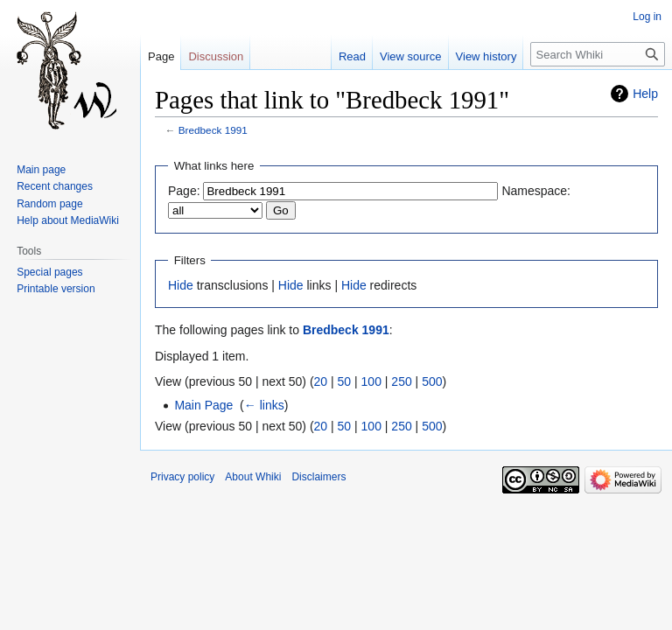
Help (645, 94)
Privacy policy (182, 477)
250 (401, 381)
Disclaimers (318, 477)
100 (371, 381)
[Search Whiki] (598, 54)
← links (264, 405)
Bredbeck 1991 (213, 130)
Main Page (203, 405)
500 (432, 381)
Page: (184, 191)
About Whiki (253, 477)
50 (345, 381)
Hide (181, 285)
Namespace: (536, 191)
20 (321, 381)
